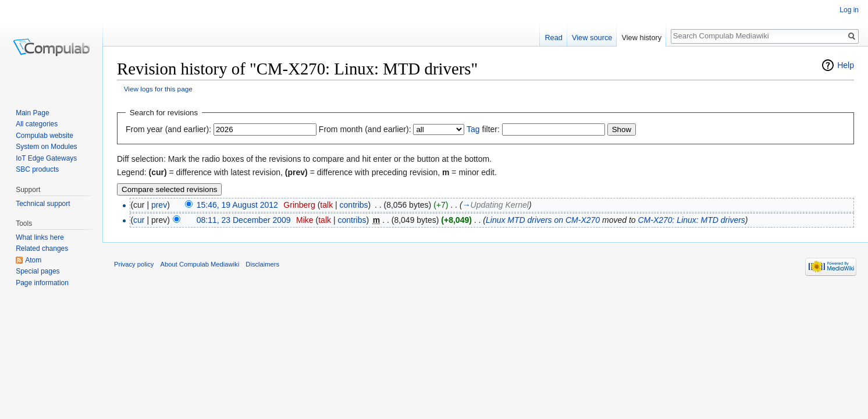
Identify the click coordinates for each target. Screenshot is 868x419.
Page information (42, 283)
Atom (33, 260)
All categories (37, 124)
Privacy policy (134, 264)
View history (641, 38)
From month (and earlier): (365, 129)
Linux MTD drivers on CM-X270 (543, 220)
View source (592, 38)
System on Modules (46, 147)
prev (159, 205)
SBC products (37, 169)
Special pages (38, 271)
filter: (483, 129)
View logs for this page (158, 89)
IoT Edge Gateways (46, 158)
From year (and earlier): (168, 129)
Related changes (42, 248)
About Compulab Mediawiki (200, 264)
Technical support (43, 204)
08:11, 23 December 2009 (244, 220)
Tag (473, 129)
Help (846, 65)
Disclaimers (262, 264)
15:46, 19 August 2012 (237, 205)
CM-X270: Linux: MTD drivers (691, 220)
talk (326, 205)
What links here (40, 237)
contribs (354, 205)
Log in (849, 10)
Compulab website (45, 136)
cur (139, 220)
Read (554, 38)
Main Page (32, 113)
